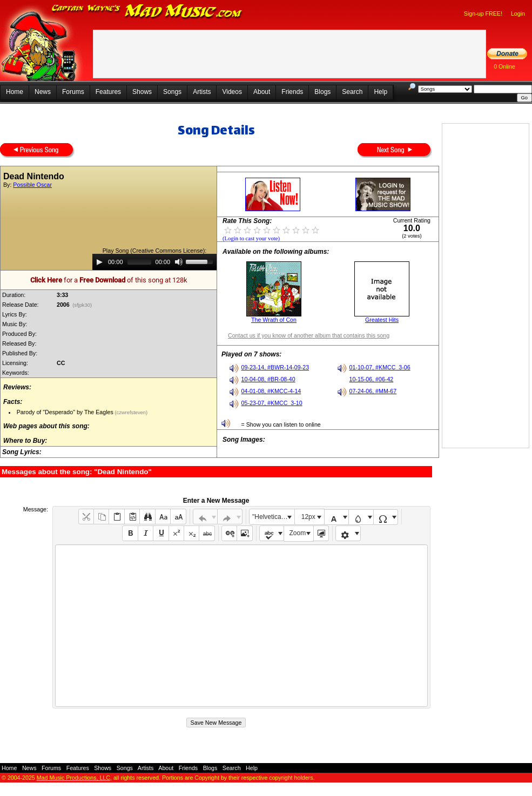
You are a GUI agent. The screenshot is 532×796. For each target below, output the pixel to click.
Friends (292, 92)
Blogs (322, 92)
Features (108, 92)
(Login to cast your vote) (251, 238)
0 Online (504, 66)
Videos (232, 92)
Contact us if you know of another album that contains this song (309, 335)
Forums (73, 92)
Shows (142, 92)
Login (518, 14)
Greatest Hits (382, 320)
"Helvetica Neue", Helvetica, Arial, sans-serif (273, 517)
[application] (154, 262)
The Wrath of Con (274, 320)
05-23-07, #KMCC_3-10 (272, 403)
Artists (202, 92)
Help (381, 92)
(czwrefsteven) (130, 413)
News (43, 92)
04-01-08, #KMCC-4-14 (271, 391)
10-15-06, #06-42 (372, 379)
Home (15, 92)
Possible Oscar (32, 185)
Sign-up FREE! (483, 14)
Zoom (298, 533)
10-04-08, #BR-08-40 (268, 379)
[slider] (139, 262)
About (262, 92)
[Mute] (179, 262)
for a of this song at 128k (109, 280)
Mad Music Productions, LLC (73, 778)
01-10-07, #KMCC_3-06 (380, 367)
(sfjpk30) (82, 305)
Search (352, 92)
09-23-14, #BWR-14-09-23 (275, 367)
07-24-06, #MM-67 (373, 391)
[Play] (99, 262)
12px (308, 517)
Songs (172, 92)
